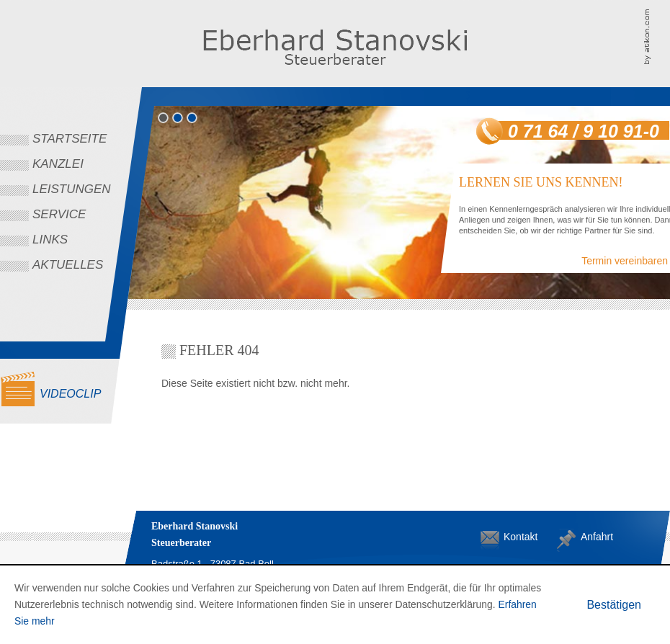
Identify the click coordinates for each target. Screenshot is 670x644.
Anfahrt (592, 537)
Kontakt (515, 537)
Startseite (70, 139)
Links (50, 240)
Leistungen (72, 189)
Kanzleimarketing (657, 36)
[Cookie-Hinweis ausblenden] (614, 605)
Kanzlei (58, 164)
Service (59, 214)
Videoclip (70, 394)
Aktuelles (68, 265)
